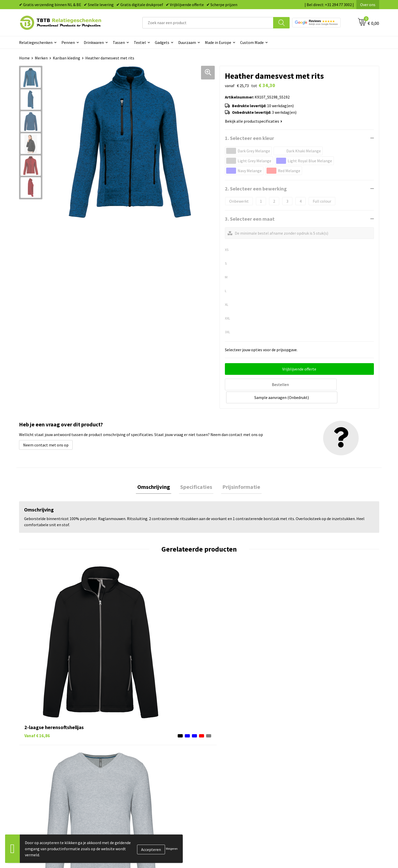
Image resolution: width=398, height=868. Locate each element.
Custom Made (252, 42)
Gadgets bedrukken (222, 767)
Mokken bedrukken (222, 775)
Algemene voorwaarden (315, 790)
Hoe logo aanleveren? (135, 782)
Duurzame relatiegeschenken (231, 759)
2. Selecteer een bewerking (256, 189)
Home (24, 58)
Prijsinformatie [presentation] (239, 473)
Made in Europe (218, 42)
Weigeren (172, 849)
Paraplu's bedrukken (223, 790)
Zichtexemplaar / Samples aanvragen (148, 790)
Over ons (368, 5)
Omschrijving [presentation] (156, 473)
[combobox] (208, 23)
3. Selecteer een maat (250, 219)
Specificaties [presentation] (196, 473)
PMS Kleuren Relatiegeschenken (144, 775)
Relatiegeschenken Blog (316, 759)
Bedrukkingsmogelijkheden (140, 767)
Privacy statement (311, 775)
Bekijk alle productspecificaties (254, 121)
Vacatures (303, 752)
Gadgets (162, 42)
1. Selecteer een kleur (250, 138)
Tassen (119, 42)
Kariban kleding (67, 58)
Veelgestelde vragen (134, 744)
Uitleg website (129, 759)
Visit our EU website (312, 798)
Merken (41, 58)
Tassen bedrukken (221, 752)
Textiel (140, 42)
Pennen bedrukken (222, 744)
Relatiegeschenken (36, 42)
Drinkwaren (94, 42)
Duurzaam (187, 42)
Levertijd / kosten (131, 752)
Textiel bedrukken (221, 782)
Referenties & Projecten (316, 767)
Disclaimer (304, 782)
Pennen (68, 42)
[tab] (156, 473)
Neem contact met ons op (46, 431)
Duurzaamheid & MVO (135, 798)
